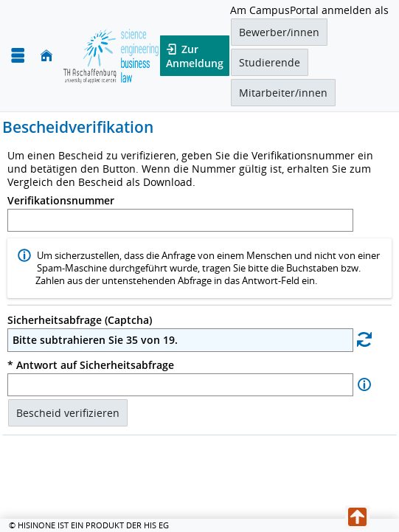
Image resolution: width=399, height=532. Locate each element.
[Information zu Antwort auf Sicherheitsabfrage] (364, 385)
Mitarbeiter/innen (283, 93)
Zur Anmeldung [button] (195, 56)
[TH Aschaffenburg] (111, 56)
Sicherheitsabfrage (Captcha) (80, 320)
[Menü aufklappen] (18, 56)
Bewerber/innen (279, 32)
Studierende (270, 62)
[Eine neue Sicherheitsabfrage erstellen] (364, 339)
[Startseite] (46, 56)
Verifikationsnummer (61, 201)
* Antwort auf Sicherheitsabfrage (91, 365)
